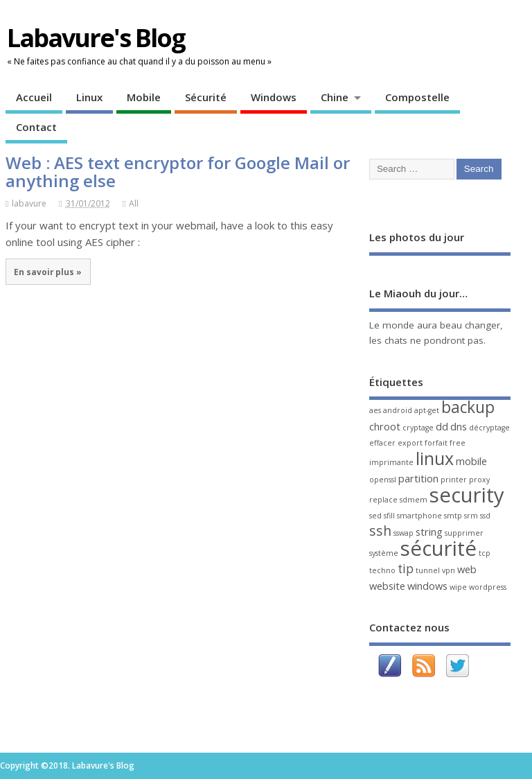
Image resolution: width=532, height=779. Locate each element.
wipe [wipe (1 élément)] (458, 587)
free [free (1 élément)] (458, 443)
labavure (29, 203)
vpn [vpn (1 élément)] (449, 570)
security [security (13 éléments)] (467, 495)
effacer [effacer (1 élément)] (382, 443)
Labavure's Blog (96, 38)
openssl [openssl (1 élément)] (383, 480)
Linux (89, 97)
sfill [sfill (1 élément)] (389, 516)
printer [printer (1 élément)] (454, 480)
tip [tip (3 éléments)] (406, 569)
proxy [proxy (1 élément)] (479, 480)
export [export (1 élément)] (410, 443)
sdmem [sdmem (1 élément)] (414, 500)
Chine (335, 97)
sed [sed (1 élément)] (375, 516)
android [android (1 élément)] (398, 410)
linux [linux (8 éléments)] (435, 458)
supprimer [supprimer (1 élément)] (464, 533)
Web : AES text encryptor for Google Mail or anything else (178, 172)
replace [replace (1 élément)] (383, 500)
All (134, 203)
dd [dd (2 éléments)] (442, 426)
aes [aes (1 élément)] (375, 410)
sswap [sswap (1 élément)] (404, 533)
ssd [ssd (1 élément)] (485, 516)
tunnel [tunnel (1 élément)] (428, 570)
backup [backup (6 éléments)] (468, 407)
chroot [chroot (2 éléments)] (385, 426)
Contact (36, 127)
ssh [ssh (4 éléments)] (380, 531)
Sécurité (206, 97)
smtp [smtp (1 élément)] (453, 516)
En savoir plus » (48, 272)
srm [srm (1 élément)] (471, 516)
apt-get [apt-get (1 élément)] (427, 410)
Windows (274, 97)
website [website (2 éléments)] (387, 586)
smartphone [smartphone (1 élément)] (419, 516)
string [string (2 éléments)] (429, 532)
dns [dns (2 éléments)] (459, 426)
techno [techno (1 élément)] (382, 570)
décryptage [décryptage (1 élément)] (489, 428)
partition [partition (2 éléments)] (418, 478)
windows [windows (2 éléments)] (427, 586)
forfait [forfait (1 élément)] (436, 443)
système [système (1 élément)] (384, 553)
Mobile (144, 97)
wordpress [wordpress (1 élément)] (488, 587)
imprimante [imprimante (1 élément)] (391, 462)
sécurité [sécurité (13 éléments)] (438, 548)
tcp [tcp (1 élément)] (485, 553)
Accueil (34, 97)
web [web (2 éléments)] (467, 569)
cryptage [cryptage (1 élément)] (418, 428)
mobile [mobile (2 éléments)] (471, 461)
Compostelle (417, 97)
